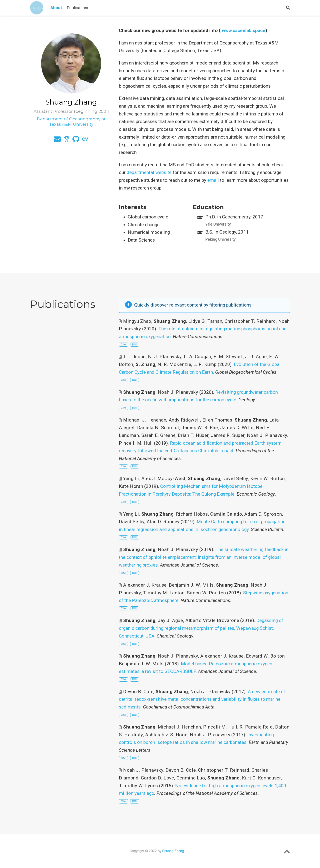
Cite (123, 344)
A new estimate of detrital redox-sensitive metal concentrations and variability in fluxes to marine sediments (202, 699)
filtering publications (230, 305)
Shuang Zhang (173, 851)
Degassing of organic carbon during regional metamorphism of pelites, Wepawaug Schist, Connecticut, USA (201, 628)
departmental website (149, 172)
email (213, 180)
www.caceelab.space (244, 30)
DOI (134, 344)
